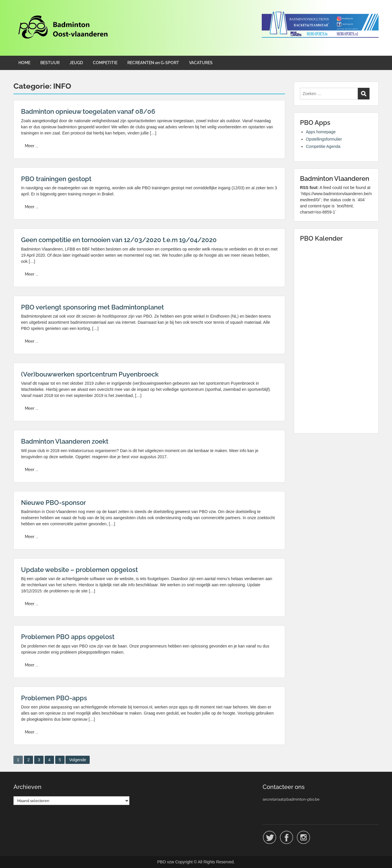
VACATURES (201, 63)
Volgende (77, 760)
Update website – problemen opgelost (79, 570)
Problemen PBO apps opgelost (68, 637)
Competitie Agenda (323, 146)
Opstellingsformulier (324, 139)
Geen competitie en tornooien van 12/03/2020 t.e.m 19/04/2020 (119, 240)
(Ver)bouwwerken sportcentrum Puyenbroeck (90, 374)
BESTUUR (50, 63)
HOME (24, 63)
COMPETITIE (105, 63)
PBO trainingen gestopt (56, 179)
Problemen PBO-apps (54, 698)
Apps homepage (321, 132)
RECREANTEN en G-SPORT (153, 63)
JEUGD (76, 63)
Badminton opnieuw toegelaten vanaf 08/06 (88, 111)
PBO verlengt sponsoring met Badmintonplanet (92, 307)
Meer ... (32, 146)
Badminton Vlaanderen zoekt (65, 441)
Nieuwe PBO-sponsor (53, 503)
